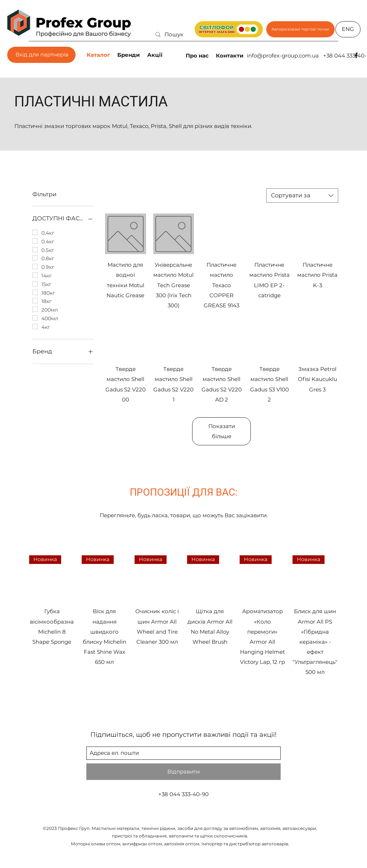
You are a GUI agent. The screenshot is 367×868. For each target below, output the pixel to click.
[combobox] (302, 196)
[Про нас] (198, 55)
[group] (183, 616)
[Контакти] (230, 55)
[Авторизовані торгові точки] (300, 29)
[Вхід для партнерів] (41, 55)
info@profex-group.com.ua (283, 56)
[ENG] (348, 29)
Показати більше (222, 431)
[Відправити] (183, 772)
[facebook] (356, 55)
